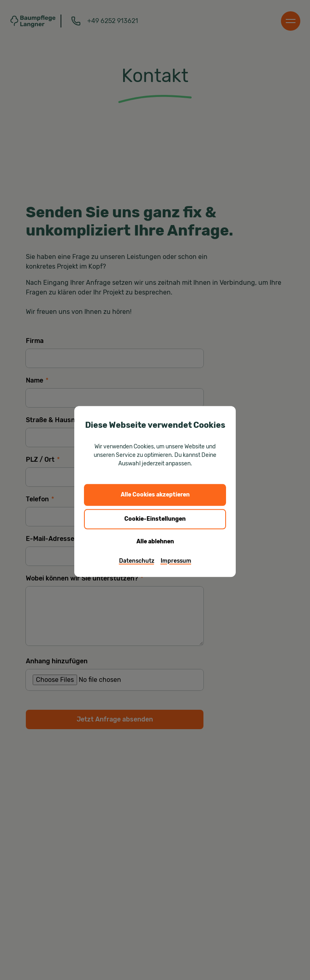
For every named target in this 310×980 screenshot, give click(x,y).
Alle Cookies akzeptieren (155, 495)
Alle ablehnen (155, 542)
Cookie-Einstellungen (155, 519)
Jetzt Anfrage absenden (115, 719)
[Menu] (291, 21)
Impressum (176, 561)
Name (37, 380)
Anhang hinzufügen (57, 661)
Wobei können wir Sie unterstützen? (85, 578)
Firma (35, 341)
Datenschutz (137, 561)
